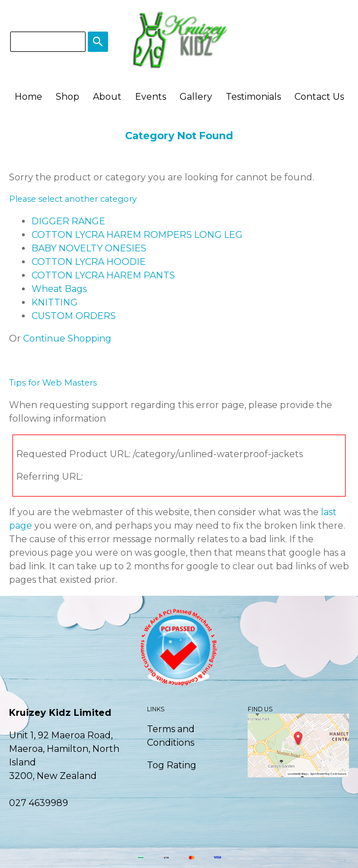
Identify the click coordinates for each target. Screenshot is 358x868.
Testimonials (253, 97)
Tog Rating (172, 765)
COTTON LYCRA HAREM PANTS (103, 275)
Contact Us (319, 97)
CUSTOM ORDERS (74, 316)
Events (151, 97)
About (107, 97)
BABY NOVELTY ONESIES (89, 248)
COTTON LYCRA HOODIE (89, 262)
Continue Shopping (67, 338)
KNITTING (55, 302)
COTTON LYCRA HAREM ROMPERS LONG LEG (137, 235)
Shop (68, 97)
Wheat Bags (59, 289)
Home (28, 97)
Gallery (196, 97)
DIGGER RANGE (68, 221)
